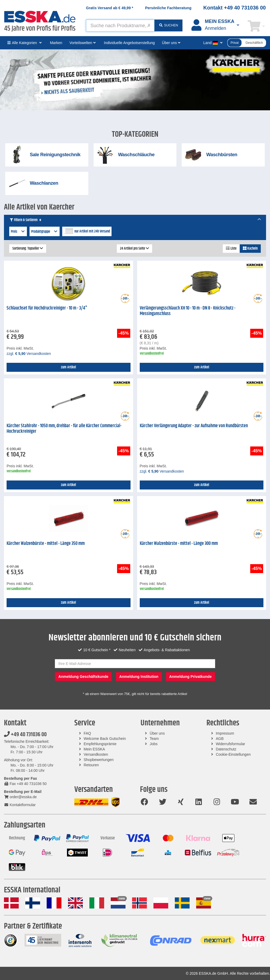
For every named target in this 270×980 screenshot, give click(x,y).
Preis (18, 232)
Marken (56, 43)
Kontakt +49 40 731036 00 (235, 8)
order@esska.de (20, 797)
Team (154, 739)
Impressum (225, 733)
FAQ (87, 733)
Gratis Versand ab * (110, 8)
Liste (231, 249)
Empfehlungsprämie (100, 744)
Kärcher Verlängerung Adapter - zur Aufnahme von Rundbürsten (194, 426)
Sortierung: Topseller (28, 249)
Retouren (91, 765)
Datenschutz (226, 749)
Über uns (157, 733)
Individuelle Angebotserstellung (129, 43)
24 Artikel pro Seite (134, 249)
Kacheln (250, 249)
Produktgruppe (45, 232)
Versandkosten (96, 754)
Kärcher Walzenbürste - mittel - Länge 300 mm (179, 544)
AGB (220, 739)
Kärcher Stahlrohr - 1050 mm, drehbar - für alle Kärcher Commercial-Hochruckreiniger (64, 429)
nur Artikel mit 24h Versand (92, 231)
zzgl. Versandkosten (29, 354)
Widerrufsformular (230, 744)
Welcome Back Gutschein (105, 739)
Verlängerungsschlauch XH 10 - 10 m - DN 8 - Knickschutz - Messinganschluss (188, 311)
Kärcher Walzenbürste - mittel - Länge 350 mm (46, 544)
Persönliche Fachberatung (168, 8)
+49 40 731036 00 (25, 735)
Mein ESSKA (94, 749)
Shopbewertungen (99, 760)
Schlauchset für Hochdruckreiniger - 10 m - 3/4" (47, 308)
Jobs (154, 744)
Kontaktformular (20, 805)
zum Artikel (68, 367)
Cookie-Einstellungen (233, 754)
